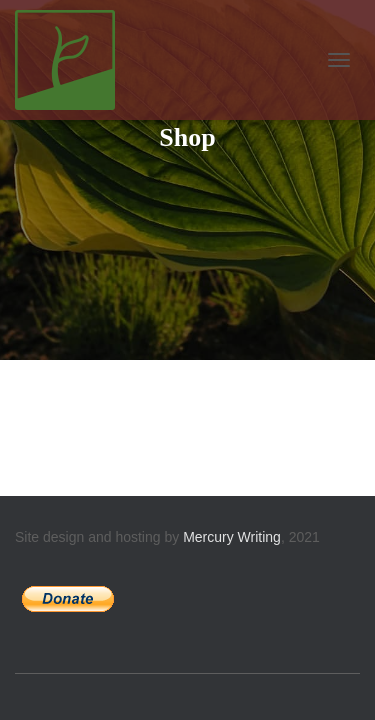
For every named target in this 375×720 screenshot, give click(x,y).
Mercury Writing (232, 537)
